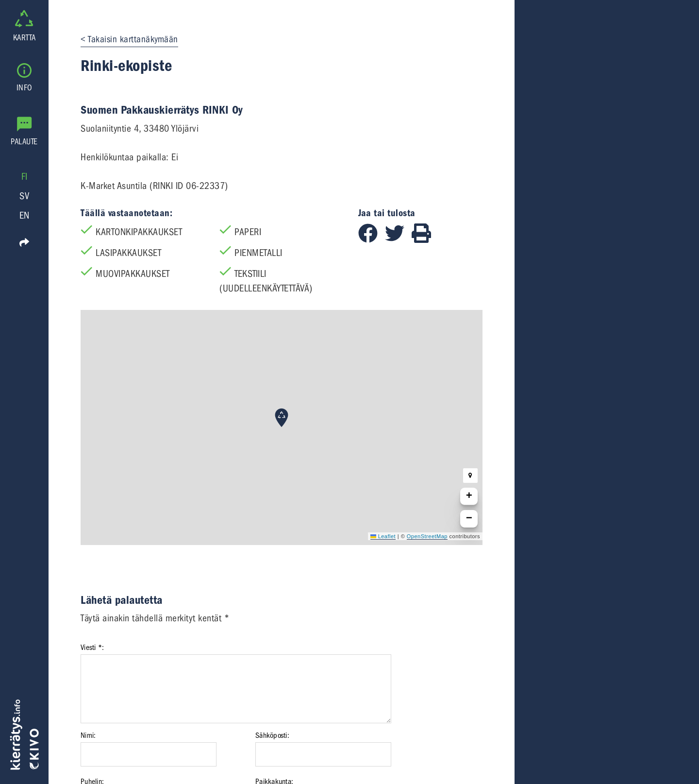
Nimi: (88, 735)
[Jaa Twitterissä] (398, 240)
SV (24, 196)
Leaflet (383, 536)
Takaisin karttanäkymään (133, 39)
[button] (282, 418)
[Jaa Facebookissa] (372, 240)
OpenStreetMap (427, 536)
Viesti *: (92, 648)
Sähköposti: (272, 735)
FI (25, 177)
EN (25, 215)
